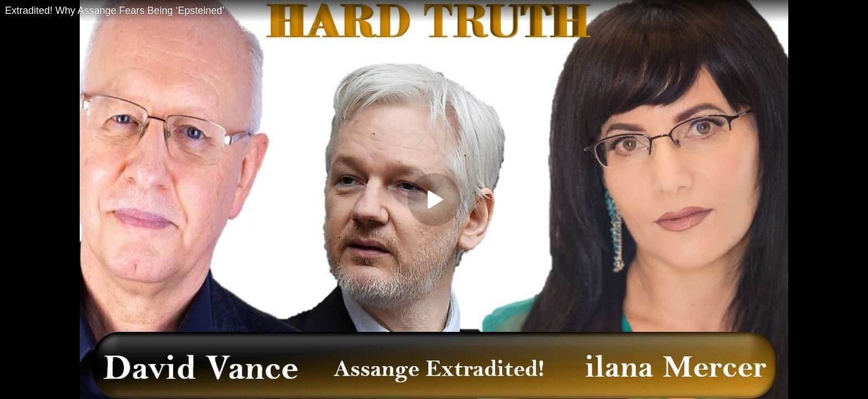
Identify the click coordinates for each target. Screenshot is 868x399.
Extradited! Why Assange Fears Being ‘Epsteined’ (115, 11)
